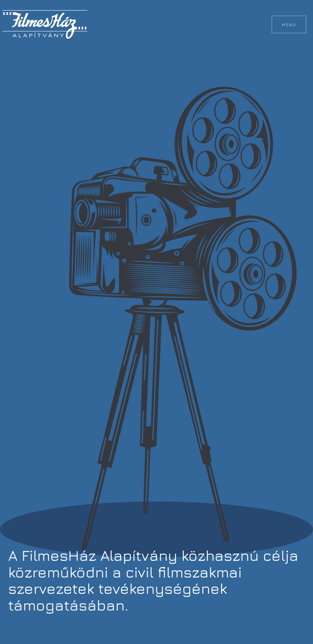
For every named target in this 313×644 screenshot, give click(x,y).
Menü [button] (289, 24)
